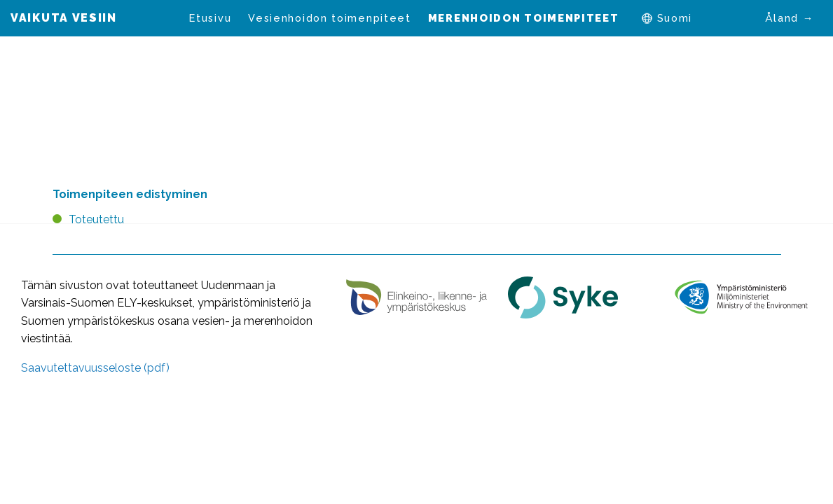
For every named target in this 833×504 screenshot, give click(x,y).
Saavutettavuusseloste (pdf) (95, 368)
